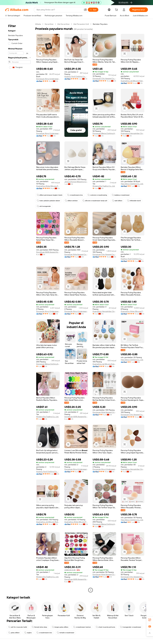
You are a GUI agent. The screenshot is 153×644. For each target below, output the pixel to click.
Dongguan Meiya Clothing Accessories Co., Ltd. (104, 133)
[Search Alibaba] (59, 10)
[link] (150, 620)
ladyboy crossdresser (121, 195)
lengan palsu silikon (60, 627)
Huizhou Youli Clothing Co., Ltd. (76, 76)
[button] (85, 10)
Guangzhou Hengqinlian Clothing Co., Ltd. (133, 133)
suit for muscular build (18, 627)
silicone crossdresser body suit (95, 201)
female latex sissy (39, 627)
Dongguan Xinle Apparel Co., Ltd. (76, 254)
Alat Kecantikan (63, 24)
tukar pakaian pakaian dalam (48, 201)
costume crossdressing (97, 195)
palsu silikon (14, 633)
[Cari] (93, 10)
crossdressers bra (75, 195)
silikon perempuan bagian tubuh (50, 195)
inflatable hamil (134, 201)
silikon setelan (71, 201)
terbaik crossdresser (66, 633)
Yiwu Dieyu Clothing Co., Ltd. (132, 184)
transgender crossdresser (131, 627)
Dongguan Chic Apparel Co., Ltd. (104, 78)
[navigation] (19, 307)
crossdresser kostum (82, 627)
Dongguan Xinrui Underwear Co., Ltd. (48, 79)
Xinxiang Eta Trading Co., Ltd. (104, 186)
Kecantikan (49, 24)
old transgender (44, 206)
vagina (28, 633)
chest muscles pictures (105, 627)
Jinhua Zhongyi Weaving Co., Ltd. (76, 182)
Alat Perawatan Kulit (81, 24)
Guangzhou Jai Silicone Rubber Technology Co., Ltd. (133, 81)
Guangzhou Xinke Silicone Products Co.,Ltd (48, 186)
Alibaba (38, 24)
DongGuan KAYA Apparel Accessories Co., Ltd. (48, 252)
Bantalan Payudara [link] (100, 24)
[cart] (117, 10)
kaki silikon (117, 201)
